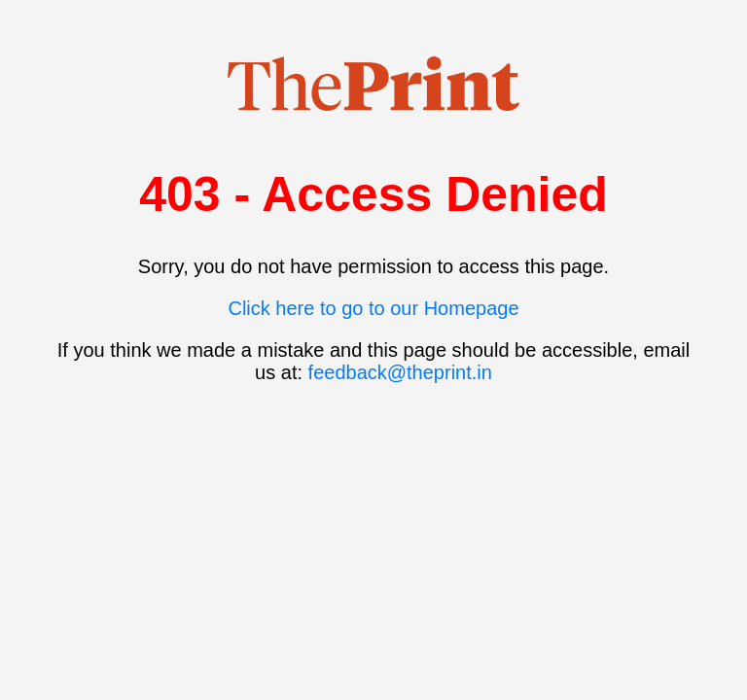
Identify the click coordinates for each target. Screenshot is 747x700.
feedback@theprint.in (400, 372)
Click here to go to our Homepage (373, 308)
